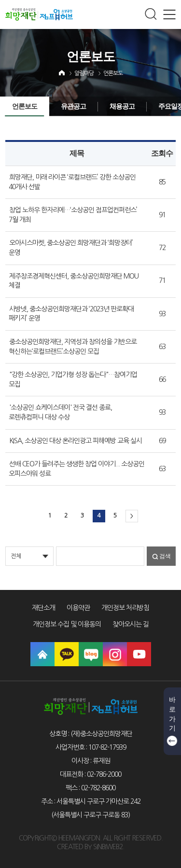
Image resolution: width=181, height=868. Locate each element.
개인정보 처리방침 (125, 608)
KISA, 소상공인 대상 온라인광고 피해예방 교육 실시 (76, 441)
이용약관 (78, 608)
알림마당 (84, 73)
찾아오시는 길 (131, 624)
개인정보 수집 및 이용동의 (67, 624)
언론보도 (113, 73)
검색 (165, 556)
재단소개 (43, 608)
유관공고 (73, 106)
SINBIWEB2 (108, 847)
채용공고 (122, 106)
